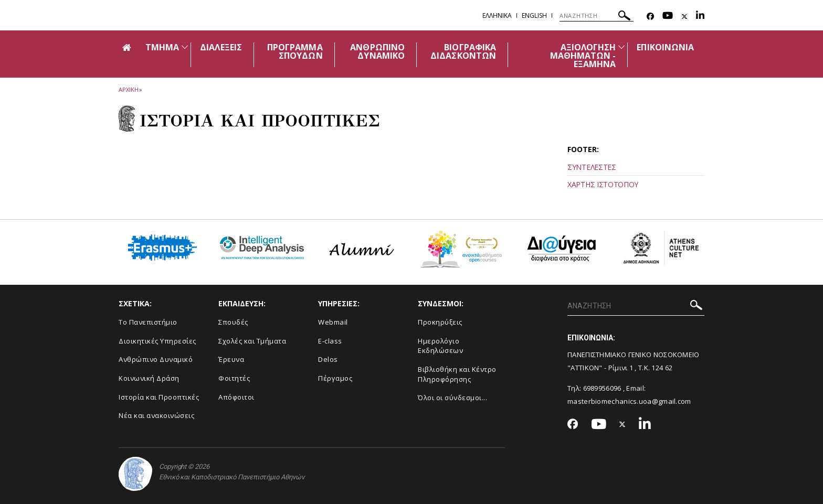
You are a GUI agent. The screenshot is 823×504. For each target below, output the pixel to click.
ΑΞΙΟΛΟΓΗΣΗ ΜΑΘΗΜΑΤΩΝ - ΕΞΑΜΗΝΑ (583, 56)
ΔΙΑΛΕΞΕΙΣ (221, 47)
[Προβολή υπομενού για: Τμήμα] (185, 47)
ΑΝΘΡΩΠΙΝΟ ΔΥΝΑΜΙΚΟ (377, 51)
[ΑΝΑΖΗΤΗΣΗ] (597, 16)
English (534, 15)
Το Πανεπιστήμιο (148, 322)
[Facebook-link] (650, 17)
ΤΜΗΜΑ (162, 47)
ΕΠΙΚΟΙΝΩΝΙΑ (665, 47)
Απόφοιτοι (236, 397)
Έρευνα (231, 359)
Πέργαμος (335, 378)
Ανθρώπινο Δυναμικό (156, 359)
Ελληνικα (497, 15)
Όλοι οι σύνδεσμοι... (452, 398)
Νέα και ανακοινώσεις (156, 415)
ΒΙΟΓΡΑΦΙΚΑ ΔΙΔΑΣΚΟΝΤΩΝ (463, 51)
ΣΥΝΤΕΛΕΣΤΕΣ (592, 167)
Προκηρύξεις (440, 322)
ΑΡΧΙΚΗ (128, 89)
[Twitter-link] (684, 17)
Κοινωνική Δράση (149, 378)
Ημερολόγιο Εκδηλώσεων (440, 346)
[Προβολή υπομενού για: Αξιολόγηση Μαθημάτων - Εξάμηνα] (621, 47)
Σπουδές (233, 322)
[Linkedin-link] (700, 17)
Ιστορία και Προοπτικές (159, 397)
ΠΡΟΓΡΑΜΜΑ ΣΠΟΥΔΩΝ (295, 51)
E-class (330, 341)
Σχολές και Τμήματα (252, 341)
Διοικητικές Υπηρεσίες (157, 341)
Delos (328, 359)
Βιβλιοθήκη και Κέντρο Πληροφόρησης (457, 374)
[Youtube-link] (668, 17)
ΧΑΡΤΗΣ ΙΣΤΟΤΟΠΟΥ (603, 184)
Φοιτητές (234, 378)
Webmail (333, 322)
